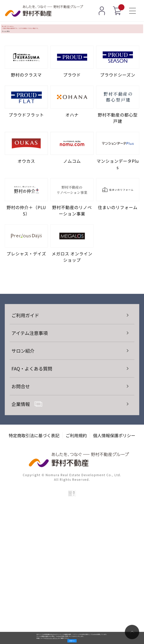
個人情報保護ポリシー (114, 435)
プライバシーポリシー (52, 638)
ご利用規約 (76, 435)
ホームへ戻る (6, 31)
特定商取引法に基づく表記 (34, 435)
